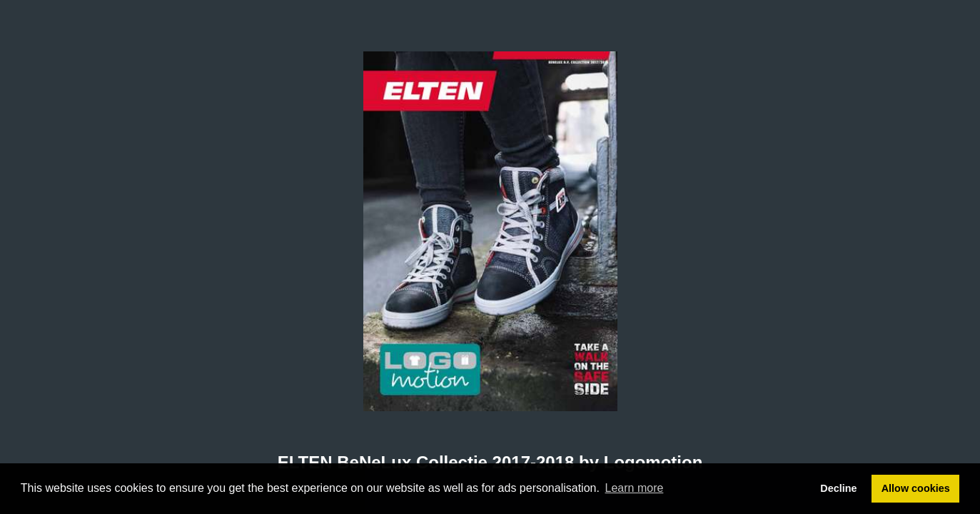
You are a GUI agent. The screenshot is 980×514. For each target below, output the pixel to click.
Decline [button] (838, 488)
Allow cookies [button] (916, 488)
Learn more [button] (635, 488)
